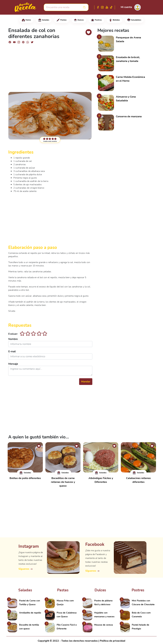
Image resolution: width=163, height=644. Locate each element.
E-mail (12, 352)
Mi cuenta (126, 7)
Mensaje (13, 364)
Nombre (13, 339)
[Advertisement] (50, 66)
